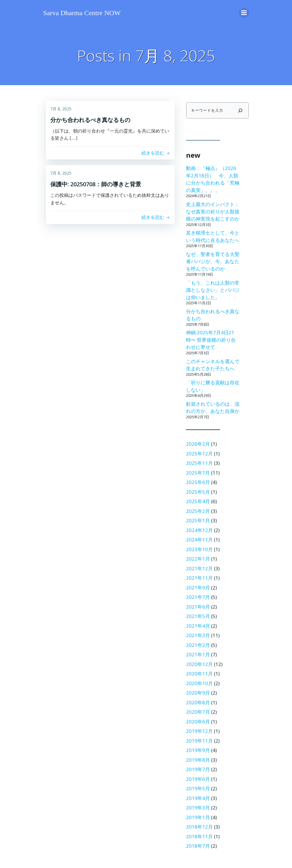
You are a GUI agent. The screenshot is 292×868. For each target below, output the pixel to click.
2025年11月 (199, 463)
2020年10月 (199, 683)
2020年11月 (199, 674)
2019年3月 (198, 808)
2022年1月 (198, 559)
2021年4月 (198, 626)
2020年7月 (198, 712)
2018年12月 (199, 827)
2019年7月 (198, 769)
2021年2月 (198, 645)
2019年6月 (198, 779)
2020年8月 (198, 702)
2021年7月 (198, 597)
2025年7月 (198, 473)
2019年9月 (198, 750)
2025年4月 (198, 501)
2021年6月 (198, 607)
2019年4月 (198, 798)
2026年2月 (198, 444)
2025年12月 (199, 454)
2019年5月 (198, 788)
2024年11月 (199, 540)
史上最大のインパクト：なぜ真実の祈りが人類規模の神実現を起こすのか (213, 211)
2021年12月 (199, 568)
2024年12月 (199, 530)
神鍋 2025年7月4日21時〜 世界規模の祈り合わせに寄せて (211, 340)
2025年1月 (198, 520)
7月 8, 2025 (61, 109)
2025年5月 (198, 492)
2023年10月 (199, 549)
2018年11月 (199, 836)
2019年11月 (199, 741)
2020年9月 (198, 693)
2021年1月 (198, 654)
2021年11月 (199, 578)
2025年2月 (198, 511)
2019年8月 (198, 760)
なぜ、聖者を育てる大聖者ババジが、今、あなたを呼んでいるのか (213, 261)
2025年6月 (198, 482)
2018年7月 (198, 846)
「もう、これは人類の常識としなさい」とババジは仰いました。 (213, 290)
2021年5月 (198, 616)
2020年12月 (199, 664)
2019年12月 (199, 731)
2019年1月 (198, 817)
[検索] (240, 110)
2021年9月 (198, 588)
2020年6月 (198, 722)
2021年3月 (198, 635)
